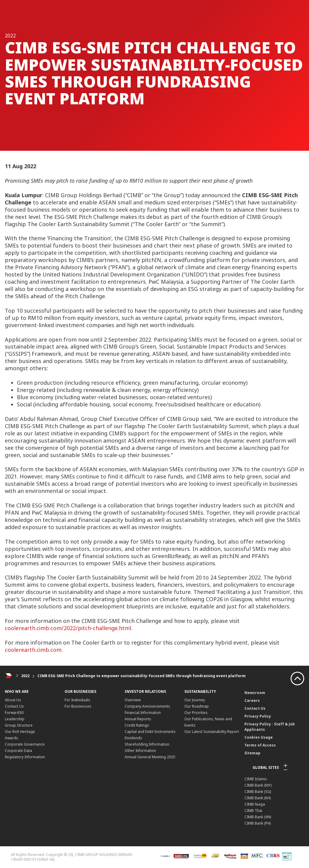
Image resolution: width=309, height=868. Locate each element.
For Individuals (77, 700)
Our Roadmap (197, 706)
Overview (133, 700)
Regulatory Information (25, 757)
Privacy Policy (258, 716)
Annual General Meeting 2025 (150, 757)
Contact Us (14, 706)
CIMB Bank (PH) (258, 823)
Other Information (140, 751)
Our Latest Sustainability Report (212, 732)
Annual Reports (138, 719)
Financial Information (143, 713)
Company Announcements (147, 706)
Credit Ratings (137, 725)
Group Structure (19, 725)
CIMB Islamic (256, 779)
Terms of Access (260, 745)
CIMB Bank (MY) (258, 785)
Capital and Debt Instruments (150, 732)
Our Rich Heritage (20, 732)
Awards (11, 738)
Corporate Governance (25, 744)
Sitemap (252, 753)
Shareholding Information (147, 744)
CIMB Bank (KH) (258, 798)
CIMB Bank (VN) (258, 817)
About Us (13, 700)
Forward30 (14, 713)
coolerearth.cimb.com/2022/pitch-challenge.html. (69, 628)
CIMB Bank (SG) (258, 792)
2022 (25, 676)
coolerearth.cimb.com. (35, 650)
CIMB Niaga (255, 804)
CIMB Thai (253, 811)
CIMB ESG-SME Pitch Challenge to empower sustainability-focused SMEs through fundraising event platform (142, 676)
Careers (252, 701)
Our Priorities (196, 713)
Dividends (133, 738)
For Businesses (78, 706)
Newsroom (255, 693)
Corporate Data (18, 751)
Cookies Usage (259, 737)
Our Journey (195, 700)
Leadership (15, 719)
